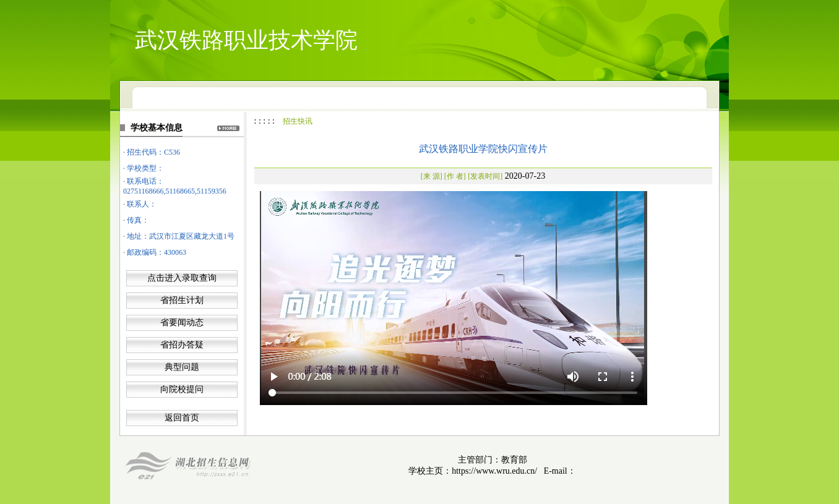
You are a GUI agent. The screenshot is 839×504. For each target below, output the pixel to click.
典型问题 (182, 367)
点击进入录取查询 (182, 278)
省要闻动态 (182, 322)
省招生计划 (182, 300)
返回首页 (182, 418)
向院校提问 (182, 389)
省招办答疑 (182, 345)
